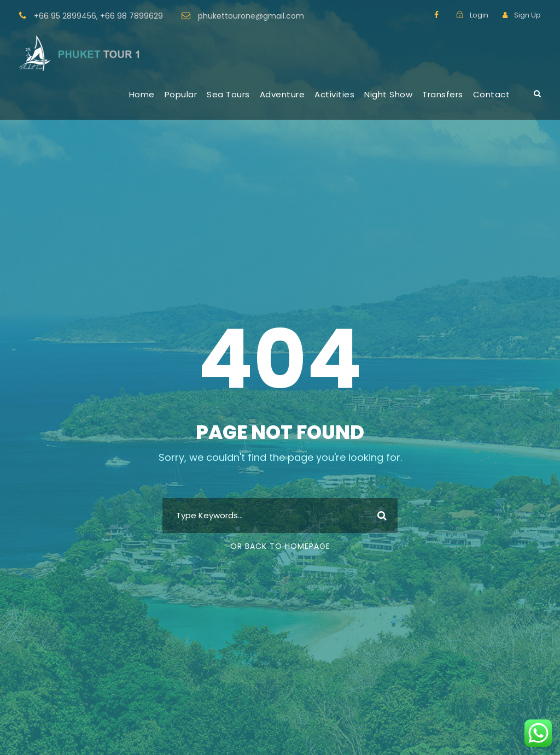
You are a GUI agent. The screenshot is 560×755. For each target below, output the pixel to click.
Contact (492, 94)
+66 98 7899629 (132, 16)
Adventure (282, 94)
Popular (181, 94)
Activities (334, 94)
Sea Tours (228, 94)
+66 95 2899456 (65, 16)
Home (142, 94)
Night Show (388, 94)
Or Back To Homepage (280, 546)
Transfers (443, 94)
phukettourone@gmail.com (251, 16)
